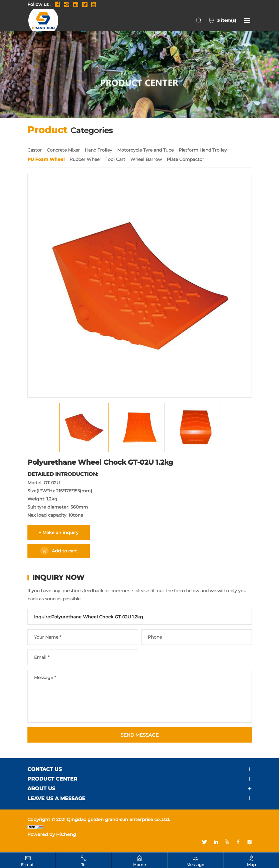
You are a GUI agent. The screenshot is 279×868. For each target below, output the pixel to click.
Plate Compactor (185, 159)
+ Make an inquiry (59, 533)
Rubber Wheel (85, 159)
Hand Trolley (99, 150)
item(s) (222, 20)
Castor (35, 150)
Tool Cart (115, 159)
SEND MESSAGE (139, 735)
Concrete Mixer (63, 150)
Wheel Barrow (146, 159)
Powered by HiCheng (52, 835)
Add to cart (64, 551)
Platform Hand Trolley (203, 150)
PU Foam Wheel (46, 159)
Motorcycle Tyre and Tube (145, 150)
